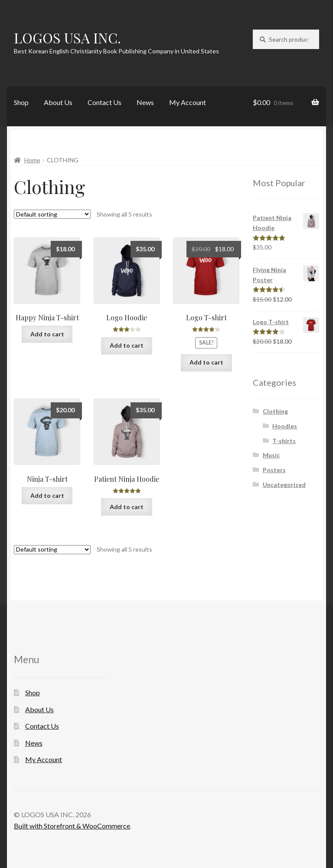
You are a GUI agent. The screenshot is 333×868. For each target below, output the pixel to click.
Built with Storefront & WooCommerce (72, 826)
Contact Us (104, 102)
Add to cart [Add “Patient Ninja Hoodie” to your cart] (127, 507)
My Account (188, 102)
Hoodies (285, 426)
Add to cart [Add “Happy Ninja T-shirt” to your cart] (47, 334)
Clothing (275, 411)
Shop (21, 102)
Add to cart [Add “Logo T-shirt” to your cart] (206, 362)
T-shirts (284, 441)
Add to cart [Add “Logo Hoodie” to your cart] (127, 345)
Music (271, 455)
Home (32, 160)
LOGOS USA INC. (67, 38)
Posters (274, 470)
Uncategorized (284, 485)
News (145, 102)
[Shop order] (52, 214)
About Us (58, 102)
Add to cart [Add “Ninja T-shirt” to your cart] (47, 495)
